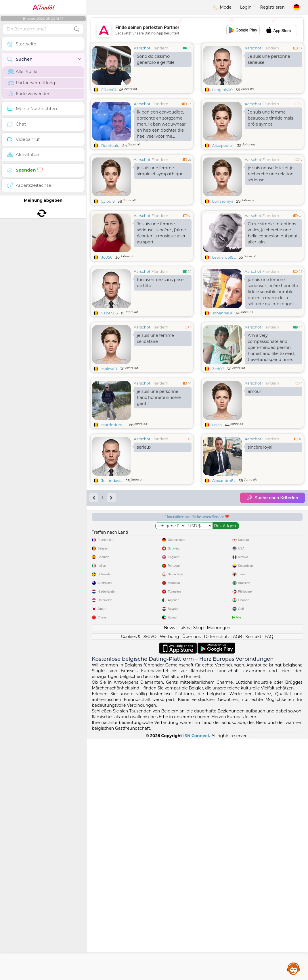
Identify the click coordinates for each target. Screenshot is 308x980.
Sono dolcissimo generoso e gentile (156, 59)
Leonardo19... (224, 301)
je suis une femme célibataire (155, 383)
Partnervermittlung (32, 83)
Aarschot (142, 48)
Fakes (184, 869)
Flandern (160, 48)
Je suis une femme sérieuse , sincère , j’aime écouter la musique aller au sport (161, 277)
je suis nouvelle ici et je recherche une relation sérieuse (271, 174)
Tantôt (43, 7)
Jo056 (107, 301)
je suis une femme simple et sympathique (160, 171)
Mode (222, 7)
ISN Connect (196, 977)
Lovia (217, 513)
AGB (237, 878)
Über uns (192, 878)
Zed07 (218, 413)
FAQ (269, 878)
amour (255, 480)
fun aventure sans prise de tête (160, 327)
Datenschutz (217, 878)
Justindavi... (112, 569)
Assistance (294, 969)
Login (246, 7)
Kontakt (253, 878)
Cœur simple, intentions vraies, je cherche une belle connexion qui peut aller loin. (273, 277)
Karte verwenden (29, 94)
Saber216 (110, 357)
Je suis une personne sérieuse (269, 59)
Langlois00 (223, 90)
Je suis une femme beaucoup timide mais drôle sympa (271, 118)
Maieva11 (109, 413)
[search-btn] (77, 29)
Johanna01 (222, 357)
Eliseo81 (109, 90)
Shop (198, 869)
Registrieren (272, 7)
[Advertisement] (197, 30)
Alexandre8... (224, 569)
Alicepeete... (223, 145)
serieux (144, 536)
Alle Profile (23, 72)
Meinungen (219, 869)
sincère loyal (260, 536)
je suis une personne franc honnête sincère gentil (159, 486)
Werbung (170, 878)
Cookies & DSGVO (139, 878)
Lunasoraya (223, 201)
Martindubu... (114, 513)
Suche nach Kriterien (272, 586)
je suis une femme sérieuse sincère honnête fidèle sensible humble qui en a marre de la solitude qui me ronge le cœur (273, 337)
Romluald (110, 145)
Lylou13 (108, 201)
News (170, 869)
